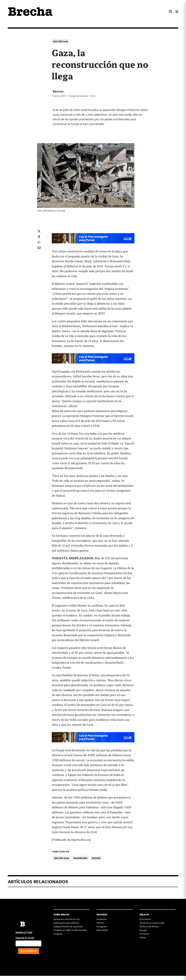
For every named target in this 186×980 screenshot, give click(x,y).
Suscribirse (145, 919)
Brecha (58, 91)
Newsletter (102, 930)
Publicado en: (61, 851)
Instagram (102, 926)
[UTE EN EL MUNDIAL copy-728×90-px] (93, 238)
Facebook (101, 919)
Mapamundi (80, 858)
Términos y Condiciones (152, 923)
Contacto (144, 934)
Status (143, 937)
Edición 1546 (61, 41)
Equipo (143, 930)
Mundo (96, 858)
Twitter (100, 923)
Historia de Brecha (149, 926)
